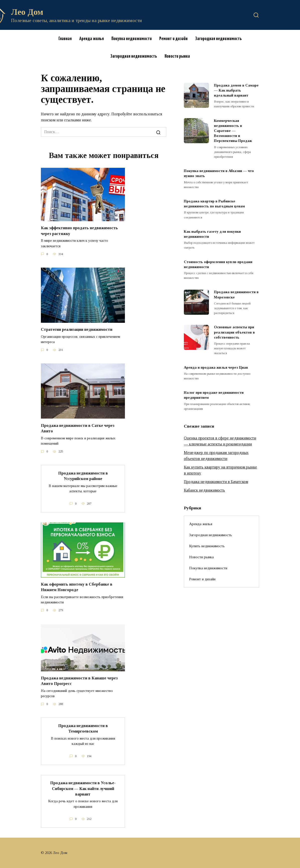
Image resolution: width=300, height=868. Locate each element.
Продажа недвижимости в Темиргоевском (83, 728)
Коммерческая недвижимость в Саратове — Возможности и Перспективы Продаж (233, 131)
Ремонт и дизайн (173, 39)
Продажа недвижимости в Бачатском (216, 482)
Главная (65, 39)
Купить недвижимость (207, 546)
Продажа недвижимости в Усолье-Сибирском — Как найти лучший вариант (83, 788)
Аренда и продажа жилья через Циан (216, 367)
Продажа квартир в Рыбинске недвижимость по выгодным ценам (214, 204)
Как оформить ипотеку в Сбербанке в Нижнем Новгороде (77, 587)
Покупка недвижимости (132, 39)
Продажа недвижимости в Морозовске (236, 295)
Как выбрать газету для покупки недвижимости (212, 234)
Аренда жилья (92, 39)
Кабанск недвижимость (204, 490)
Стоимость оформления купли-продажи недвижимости (218, 264)
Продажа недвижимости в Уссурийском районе (83, 476)
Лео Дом (27, 12)
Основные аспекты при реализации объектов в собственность (234, 332)
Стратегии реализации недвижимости (77, 329)
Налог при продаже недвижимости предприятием (214, 395)
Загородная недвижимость (218, 39)
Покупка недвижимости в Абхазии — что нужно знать (219, 173)
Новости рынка (177, 56)
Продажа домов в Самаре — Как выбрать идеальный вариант (236, 90)
